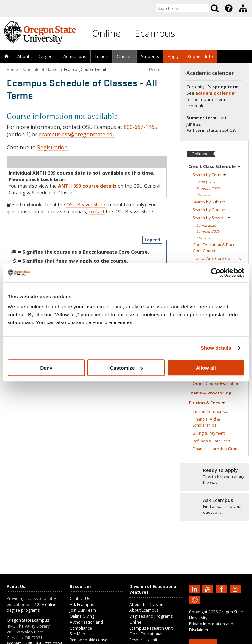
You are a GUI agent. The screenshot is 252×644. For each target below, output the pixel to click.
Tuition (102, 56)
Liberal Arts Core (217, 259)
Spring (206, 182)
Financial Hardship (216, 449)
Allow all (206, 368)
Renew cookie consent (90, 640)
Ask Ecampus (82, 604)
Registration (52, 147)
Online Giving (82, 616)
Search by (210, 175)
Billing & (209, 433)
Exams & (210, 393)
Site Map (77, 634)
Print (155, 70)
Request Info (200, 56)
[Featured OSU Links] (229, 8)
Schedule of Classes (41, 70)
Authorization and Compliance (86, 625)
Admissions (75, 56)
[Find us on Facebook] (222, 589)
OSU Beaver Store (86, 205)
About (23, 56)
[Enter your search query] (182, 8)
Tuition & (207, 403)
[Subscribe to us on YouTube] (209, 589)
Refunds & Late (211, 441)
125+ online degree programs (31, 607)
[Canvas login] (195, 605)
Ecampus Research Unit (151, 628)
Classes (125, 56)
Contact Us (80, 598)
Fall (204, 195)
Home (12, 70)
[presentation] (228, 8)
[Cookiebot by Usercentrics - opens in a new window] (216, 273)
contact (97, 212)
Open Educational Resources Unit (146, 637)
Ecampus (155, 33)
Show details (216, 348)
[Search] (215, 8)
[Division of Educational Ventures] (243, 8)
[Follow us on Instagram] (236, 589)
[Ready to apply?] (214, 477)
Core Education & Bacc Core (214, 248)
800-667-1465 (140, 127)
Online (106, 33)
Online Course (217, 383)
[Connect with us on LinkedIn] (195, 589)
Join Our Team (83, 610)
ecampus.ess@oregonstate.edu (77, 134)
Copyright (198, 612)
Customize (126, 368)
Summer (208, 189)
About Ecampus (144, 610)
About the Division (146, 604)
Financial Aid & (206, 422)
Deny (46, 368)
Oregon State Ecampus (28, 620)
